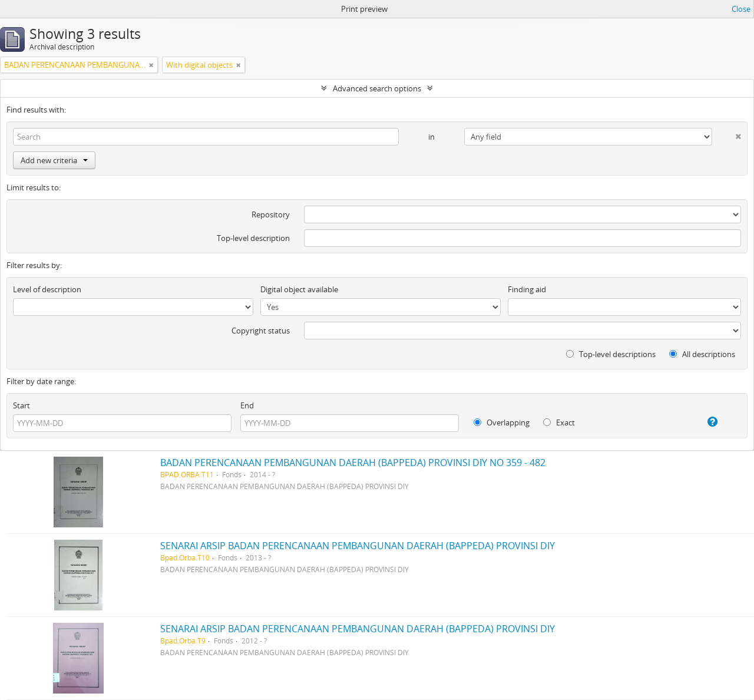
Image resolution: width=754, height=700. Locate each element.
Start (22, 405)
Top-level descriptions (611, 354)
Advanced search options (377, 88)
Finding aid (527, 289)
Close (741, 9)
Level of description (47, 289)
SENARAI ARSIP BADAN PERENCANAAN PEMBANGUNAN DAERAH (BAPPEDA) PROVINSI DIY (358, 546)
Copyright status (261, 331)
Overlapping (502, 422)
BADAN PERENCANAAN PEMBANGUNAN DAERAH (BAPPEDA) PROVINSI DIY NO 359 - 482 (353, 463)
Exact (559, 422)
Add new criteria (54, 160)
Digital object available (299, 289)
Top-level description (253, 238)
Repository (271, 214)
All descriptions (702, 354)
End (247, 405)
